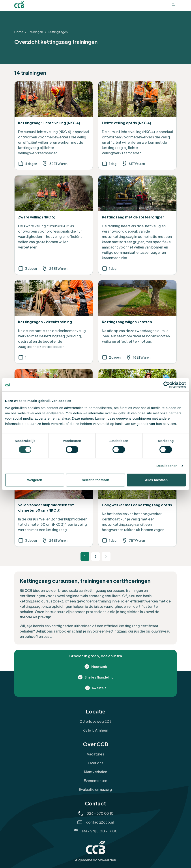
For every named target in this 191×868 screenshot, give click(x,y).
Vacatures (95, 754)
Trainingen (36, 32)
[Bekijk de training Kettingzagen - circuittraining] (54, 322)
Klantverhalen (96, 772)
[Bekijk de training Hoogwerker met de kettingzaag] (137, 413)
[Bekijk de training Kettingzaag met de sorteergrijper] (137, 225)
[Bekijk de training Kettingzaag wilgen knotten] (137, 322)
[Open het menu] (174, 5)
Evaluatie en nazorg (95, 789)
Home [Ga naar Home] (19, 32)
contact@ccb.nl (100, 822)
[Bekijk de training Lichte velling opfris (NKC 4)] (137, 126)
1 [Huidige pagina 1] (85, 556)
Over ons (95, 763)
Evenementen (95, 781)
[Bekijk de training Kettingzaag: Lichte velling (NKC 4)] (54, 126)
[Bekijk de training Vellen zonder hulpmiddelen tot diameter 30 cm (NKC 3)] (54, 505)
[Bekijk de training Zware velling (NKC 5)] (54, 225)
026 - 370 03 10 (100, 813)
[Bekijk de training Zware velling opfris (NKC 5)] (54, 413)
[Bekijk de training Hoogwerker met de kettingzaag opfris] (137, 505)
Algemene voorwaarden (95, 860)
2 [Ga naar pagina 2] (95, 556)
